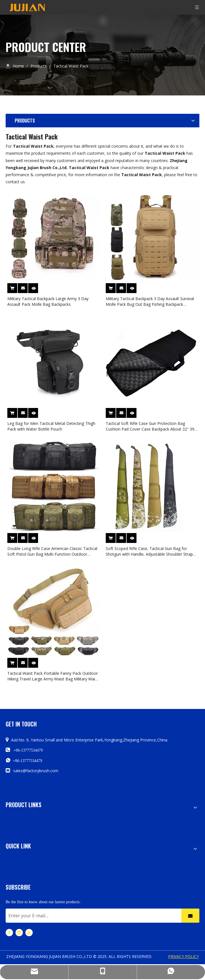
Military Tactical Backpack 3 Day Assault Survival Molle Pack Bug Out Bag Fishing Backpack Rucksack (150, 302)
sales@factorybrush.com (36, 771)
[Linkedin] (19, 932)
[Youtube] (29, 932)
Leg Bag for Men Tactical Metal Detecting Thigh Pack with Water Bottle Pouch (51, 426)
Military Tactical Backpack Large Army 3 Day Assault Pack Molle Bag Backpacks (48, 301)
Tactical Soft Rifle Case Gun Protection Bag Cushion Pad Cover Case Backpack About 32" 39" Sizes (151, 426)
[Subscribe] (190, 916)
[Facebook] (9, 932)
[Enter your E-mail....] (92, 916)
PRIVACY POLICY (183, 956)
